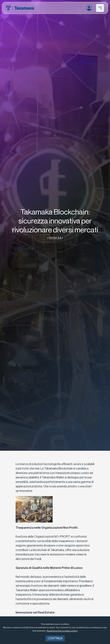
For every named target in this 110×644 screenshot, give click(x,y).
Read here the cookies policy (62, 631)
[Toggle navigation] (100, 8)
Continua (55, 638)
